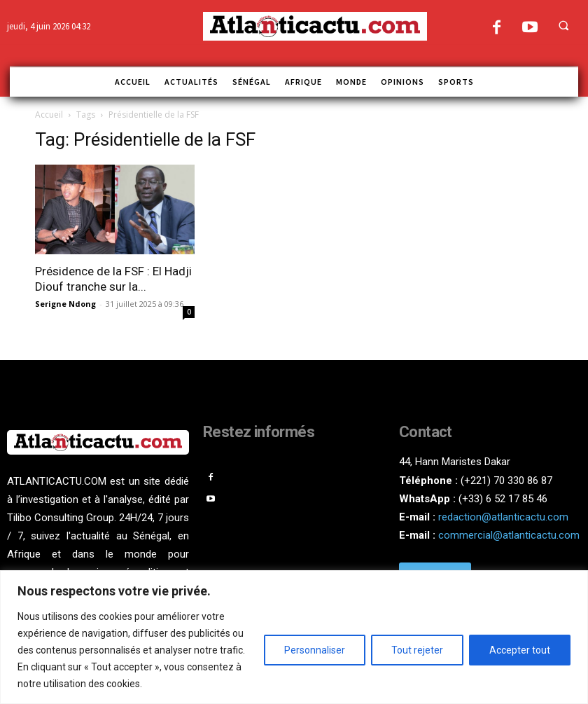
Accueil (49, 115)
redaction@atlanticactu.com (503, 517)
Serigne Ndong (65, 304)
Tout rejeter (417, 650)
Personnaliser (315, 650)
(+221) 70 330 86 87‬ (506, 481)
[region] (294, 637)
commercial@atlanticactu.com (509, 535)
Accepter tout (520, 650)
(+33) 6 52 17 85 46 (503, 499)
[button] (563, 25)
